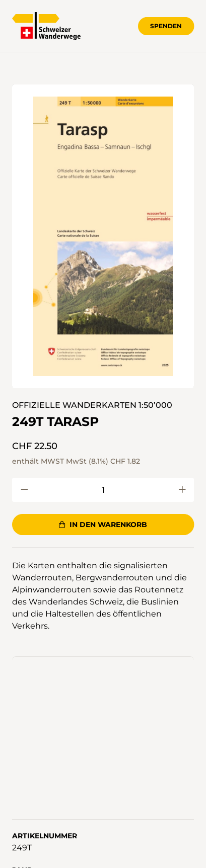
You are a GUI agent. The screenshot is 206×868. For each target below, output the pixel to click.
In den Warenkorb (103, 525)
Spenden (166, 26)
